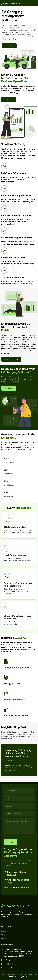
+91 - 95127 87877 (12, 968)
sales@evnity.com (11, 960)
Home (3, 931)
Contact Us (9, 46)
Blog (3, 935)
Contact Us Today (11, 359)
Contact (4, 939)
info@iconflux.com (11, 964)
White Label (19, 887)
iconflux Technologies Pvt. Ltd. (19, 977)
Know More (9, 388)
